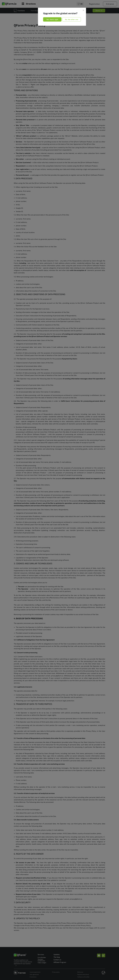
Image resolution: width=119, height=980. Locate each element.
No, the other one (72, 19)
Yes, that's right (52, 19)
